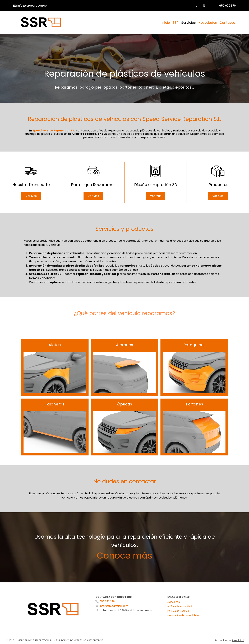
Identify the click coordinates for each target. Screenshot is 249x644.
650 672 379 (107, 601)
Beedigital (238, 640)
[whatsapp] (197, 6)
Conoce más (124, 556)
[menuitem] (165, 23)
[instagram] (204, 6)
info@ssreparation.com (33, 6)
